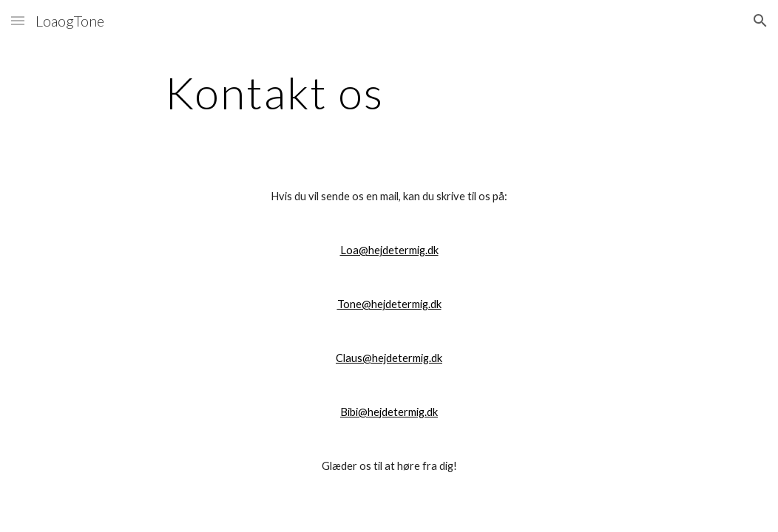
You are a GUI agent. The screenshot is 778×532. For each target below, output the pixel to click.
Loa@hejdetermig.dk (389, 250)
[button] (18, 20)
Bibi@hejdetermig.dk (389, 412)
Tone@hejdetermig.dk (389, 304)
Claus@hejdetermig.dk (389, 358)
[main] (274, 92)
